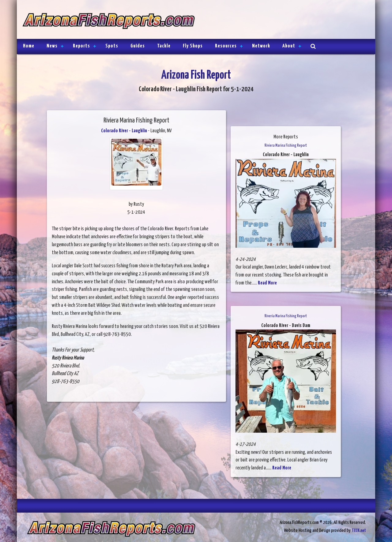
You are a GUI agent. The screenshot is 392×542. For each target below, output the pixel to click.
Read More (267, 283)
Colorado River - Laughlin (124, 131)
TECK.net (359, 531)
